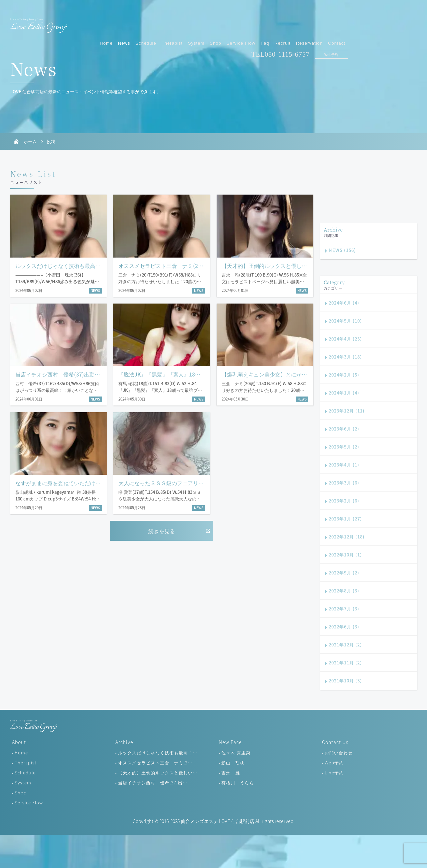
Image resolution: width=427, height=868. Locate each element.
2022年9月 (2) (344, 573)
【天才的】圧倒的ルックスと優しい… (158, 773)
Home (175, 22)
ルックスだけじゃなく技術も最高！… (158, 753)
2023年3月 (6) (344, 483)
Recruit (351, 22)
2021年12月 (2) (345, 645)
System (265, 22)
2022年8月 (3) (344, 591)
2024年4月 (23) (345, 339)
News (193, 22)
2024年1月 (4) (344, 393)
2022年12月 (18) (347, 537)
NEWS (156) (342, 250)
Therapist (241, 22)
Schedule (215, 22)
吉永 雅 (231, 773)
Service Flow (310, 22)
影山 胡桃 (233, 763)
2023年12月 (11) (347, 411)
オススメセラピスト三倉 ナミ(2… (155, 763)
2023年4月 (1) (344, 465)
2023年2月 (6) (344, 501)
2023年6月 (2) (344, 429)
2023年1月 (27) (345, 519)
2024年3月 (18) (345, 357)
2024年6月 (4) (344, 303)
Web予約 (400, 34)
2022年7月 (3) (344, 609)
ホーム (30, 141)
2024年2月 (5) (344, 375)
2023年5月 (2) (344, 447)
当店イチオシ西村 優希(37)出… (153, 783)
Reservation (378, 22)
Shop (284, 22)
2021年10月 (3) (345, 681)
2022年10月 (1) (345, 555)
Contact (406, 22)
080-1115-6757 (356, 34)
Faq (334, 22)
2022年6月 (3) (344, 627)
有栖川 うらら (238, 783)
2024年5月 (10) (345, 321)
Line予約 (334, 773)
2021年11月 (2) (345, 663)
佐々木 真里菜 (236, 753)
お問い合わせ (339, 753)
